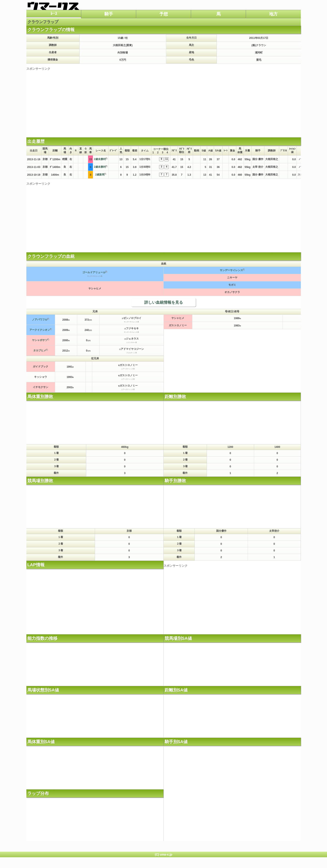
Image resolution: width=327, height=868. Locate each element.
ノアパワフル (40, 320)
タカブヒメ (40, 350)
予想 (164, 14)
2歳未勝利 (100, 159)
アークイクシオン (40, 330)
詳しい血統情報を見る (164, 302)
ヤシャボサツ (40, 340)
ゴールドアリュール (94, 272)
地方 (273, 14)
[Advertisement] (164, 101)
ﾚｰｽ (54, 14)
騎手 (109, 14)
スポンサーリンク (38, 69)
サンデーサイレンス (231, 270)
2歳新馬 (100, 175)
